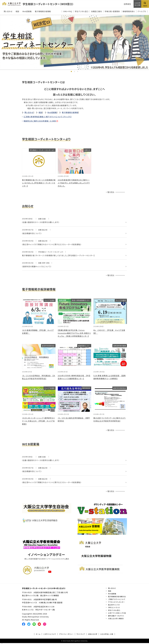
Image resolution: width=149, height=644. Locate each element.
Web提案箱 (52, 112)
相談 (40, 112)
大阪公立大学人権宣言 (116, 619)
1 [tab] (71, 71)
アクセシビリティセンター (117, 603)
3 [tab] (78, 71)
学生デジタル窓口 (114, 611)
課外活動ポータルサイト (116, 617)
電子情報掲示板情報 (70, 112)
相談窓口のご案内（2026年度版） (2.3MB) (40, 121)
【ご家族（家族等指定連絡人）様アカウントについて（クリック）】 (48, 117)
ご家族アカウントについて (117, 600)
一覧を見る (110, 192)
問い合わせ (29, 112)
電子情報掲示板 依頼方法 (117, 597)
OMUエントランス (114, 608)
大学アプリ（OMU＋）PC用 (117, 614)
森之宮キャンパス (114, 606)
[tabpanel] (74, 42)
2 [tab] (74, 71)
